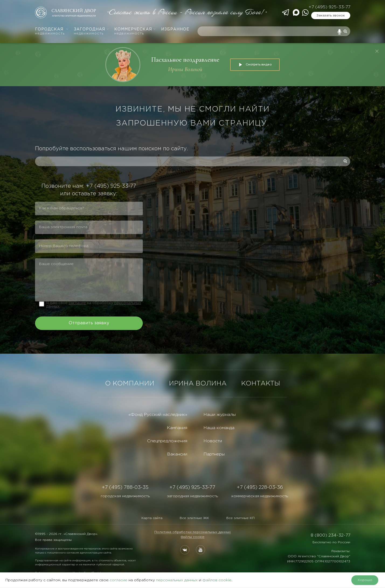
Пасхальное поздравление (185, 60)
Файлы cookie (193, 537)
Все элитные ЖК (194, 518)
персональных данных (177, 580)
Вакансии (177, 454)
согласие (77, 303)
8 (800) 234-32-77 (330, 535)
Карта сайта (152, 518)
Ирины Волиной (185, 69)
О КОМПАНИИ (130, 384)
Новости (213, 441)
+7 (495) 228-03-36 (260, 488)
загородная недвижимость (192, 496)
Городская (52, 31)
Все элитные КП (240, 518)
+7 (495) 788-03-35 (125, 488)
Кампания (177, 428)
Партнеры (214, 454)
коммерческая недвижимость (260, 496)
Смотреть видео (255, 65)
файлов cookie (217, 580)
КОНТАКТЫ (261, 384)
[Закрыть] (377, 51)
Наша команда (219, 428)
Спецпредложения (167, 441)
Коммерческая (135, 31)
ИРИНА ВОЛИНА (198, 384)
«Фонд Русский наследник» (158, 415)
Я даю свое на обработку (94, 305)
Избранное (175, 29)
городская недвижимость (125, 496)
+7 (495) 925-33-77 (329, 7)
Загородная (91, 31)
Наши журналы (220, 415)
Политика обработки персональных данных (193, 532)
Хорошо (365, 580)
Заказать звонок (331, 15)
